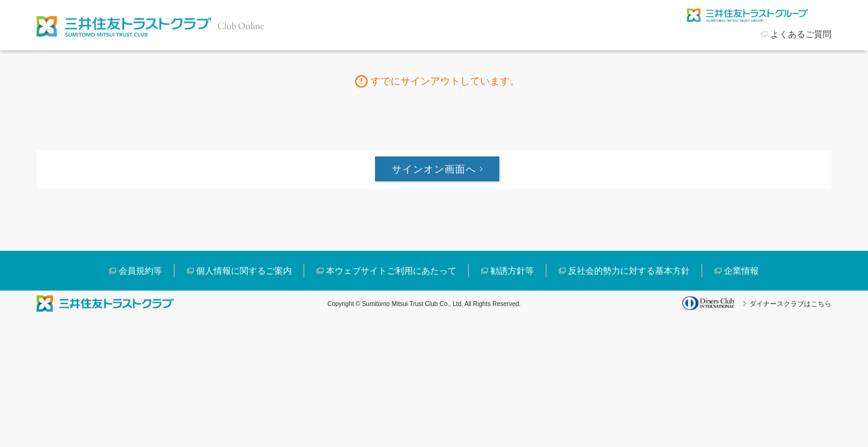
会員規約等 (140, 271)
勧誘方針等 (512, 271)
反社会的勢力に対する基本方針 (629, 271)
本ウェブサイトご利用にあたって (391, 271)
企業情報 (741, 271)
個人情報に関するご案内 (244, 271)
